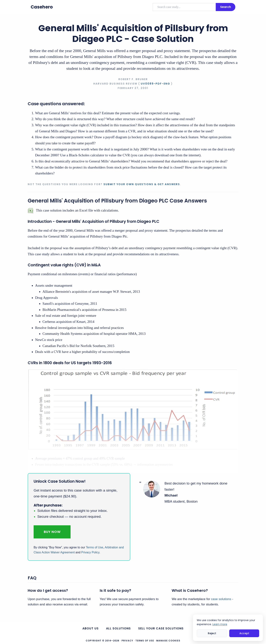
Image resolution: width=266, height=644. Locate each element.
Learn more (220, 624)
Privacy (127, 641)
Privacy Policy (90, 552)
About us (91, 628)
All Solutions (118, 628)
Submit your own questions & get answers (142, 184)
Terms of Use (95, 547)
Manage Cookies (168, 641)
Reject (212, 633)
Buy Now (52, 532)
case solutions (221, 599)
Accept (244, 633)
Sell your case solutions (161, 628)
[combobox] (184, 7)
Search (226, 7)
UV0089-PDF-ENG (155, 84)
